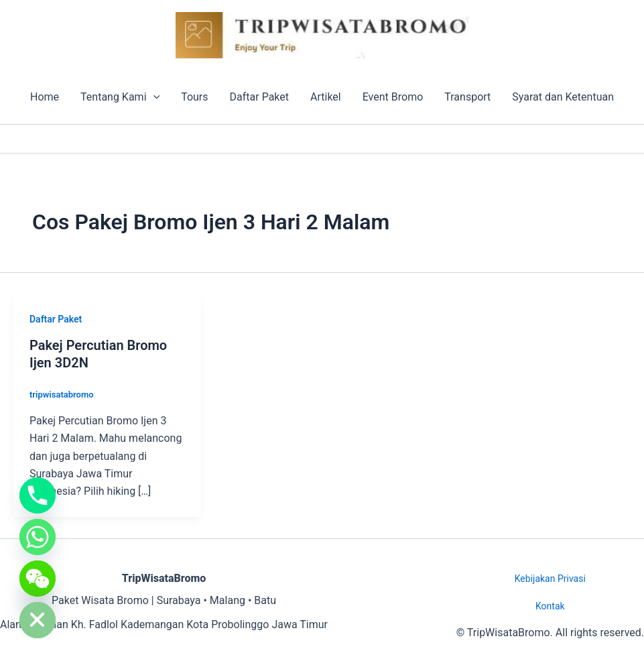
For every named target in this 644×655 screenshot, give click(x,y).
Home (45, 97)
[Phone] (38, 495)
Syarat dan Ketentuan (563, 97)
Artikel (326, 97)
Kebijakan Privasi (550, 579)
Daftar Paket (259, 97)
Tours (194, 97)
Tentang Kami (120, 97)
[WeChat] (38, 579)
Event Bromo (393, 97)
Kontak (550, 606)
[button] (153, 97)
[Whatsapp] (38, 537)
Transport (467, 97)
